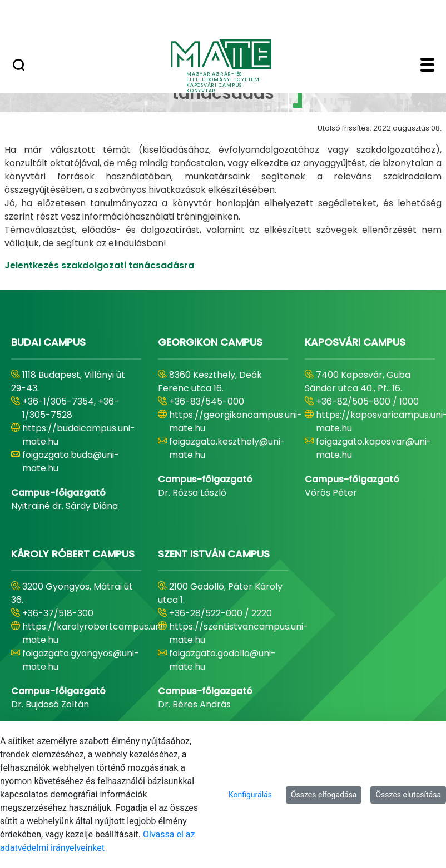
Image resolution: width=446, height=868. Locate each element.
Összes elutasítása (408, 795)
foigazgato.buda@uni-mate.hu (71, 462)
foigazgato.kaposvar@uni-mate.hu (374, 448)
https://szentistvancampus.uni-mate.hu (239, 633)
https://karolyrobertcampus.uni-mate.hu (95, 633)
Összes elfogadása (324, 795)
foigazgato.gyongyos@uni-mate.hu (81, 660)
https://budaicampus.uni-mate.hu (79, 435)
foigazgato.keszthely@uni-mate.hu (227, 448)
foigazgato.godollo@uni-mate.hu (222, 660)
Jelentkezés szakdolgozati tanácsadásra (99, 265)
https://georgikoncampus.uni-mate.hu (236, 421)
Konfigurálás (250, 795)
